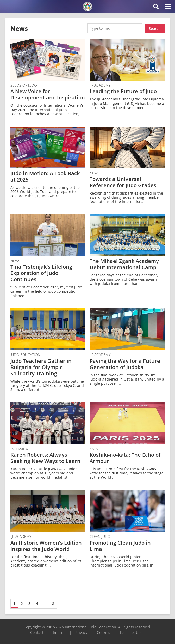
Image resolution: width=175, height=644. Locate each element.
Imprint (59, 632)
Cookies (104, 632)
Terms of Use (131, 632)
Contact (37, 632)
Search (155, 28)
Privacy (81, 632)
